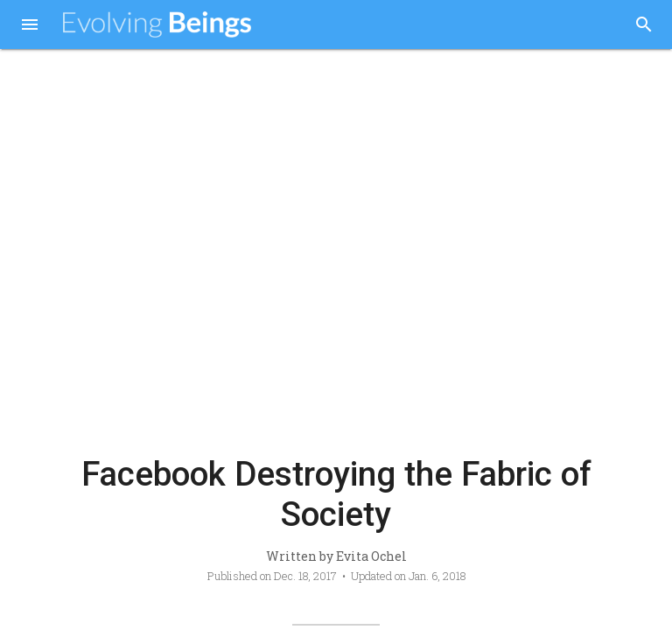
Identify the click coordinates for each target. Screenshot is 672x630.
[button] (30, 26)
